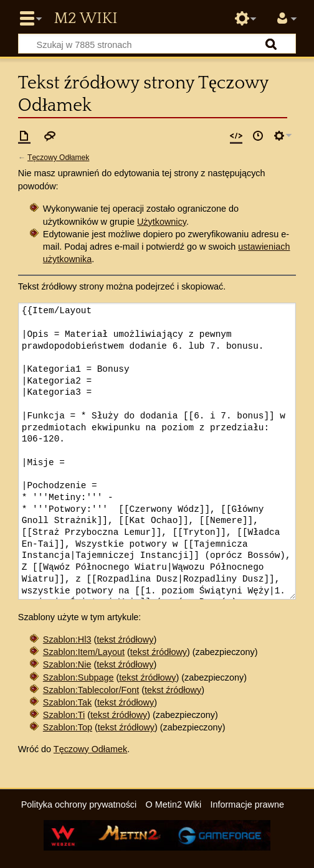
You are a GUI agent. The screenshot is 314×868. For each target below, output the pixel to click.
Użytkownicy (162, 222)
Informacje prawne (247, 804)
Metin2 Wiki (85, 19)
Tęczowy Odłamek (58, 158)
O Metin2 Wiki (174, 804)
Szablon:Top (68, 727)
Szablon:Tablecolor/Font (91, 690)
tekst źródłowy (125, 639)
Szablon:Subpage (78, 677)
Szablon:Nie (67, 664)
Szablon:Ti (64, 715)
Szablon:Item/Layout (84, 652)
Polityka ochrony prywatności (79, 804)
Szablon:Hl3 (67, 639)
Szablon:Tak (67, 702)
